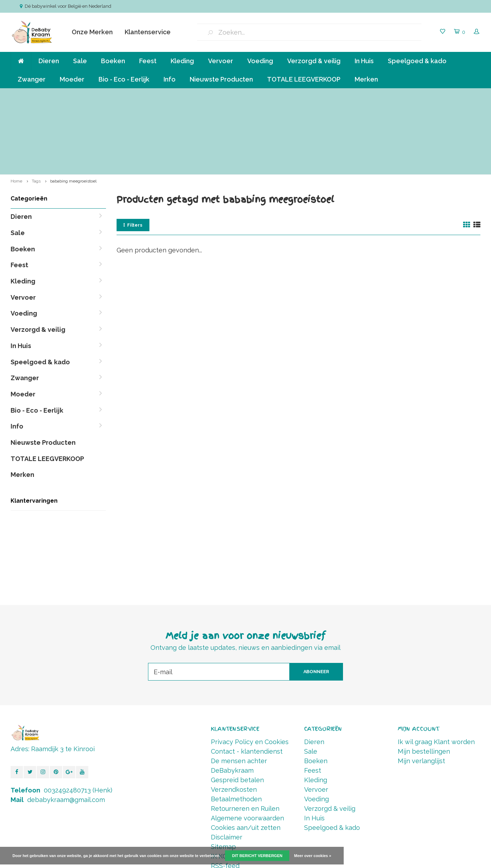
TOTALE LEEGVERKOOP (304, 79)
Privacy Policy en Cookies (250, 670)
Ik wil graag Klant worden (436, 670)
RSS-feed (225, 794)
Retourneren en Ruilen (245, 737)
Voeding (260, 61)
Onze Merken (92, 32)
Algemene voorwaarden (247, 746)
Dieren (49, 61)
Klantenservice (148, 32)
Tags (36, 109)
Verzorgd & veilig (314, 61)
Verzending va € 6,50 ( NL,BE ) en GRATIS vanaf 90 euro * (77, 95)
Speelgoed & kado (417, 61)
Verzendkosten (234, 717)
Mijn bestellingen (424, 679)
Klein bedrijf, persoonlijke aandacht (212, 95)
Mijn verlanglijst (421, 689)
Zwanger (32, 79)
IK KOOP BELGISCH (240, 784)
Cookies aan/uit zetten (246, 756)
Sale (80, 61)
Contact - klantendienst (247, 679)
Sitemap (223, 775)
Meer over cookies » (313, 856)
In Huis (364, 61)
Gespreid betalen (237, 708)
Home (16, 109)
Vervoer (221, 61)
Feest (148, 61)
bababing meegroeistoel (73, 109)
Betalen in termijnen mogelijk (322, 95)
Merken (366, 79)
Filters (133, 153)
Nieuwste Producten (221, 79)
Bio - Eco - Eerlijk (124, 79)
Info (170, 79)
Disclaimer (227, 765)
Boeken (113, 61)
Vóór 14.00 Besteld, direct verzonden (432, 95)
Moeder (72, 79)
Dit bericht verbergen (257, 856)
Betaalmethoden (236, 727)
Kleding (182, 61)
